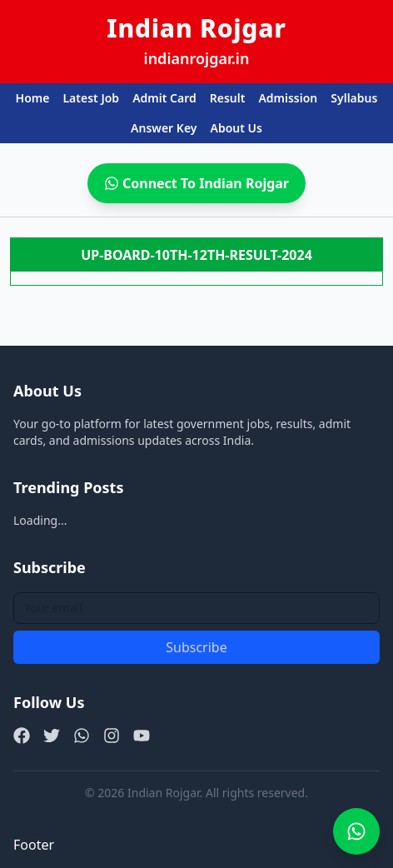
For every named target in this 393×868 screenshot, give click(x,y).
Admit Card (164, 98)
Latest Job (91, 98)
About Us (236, 128)
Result (228, 98)
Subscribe (196, 647)
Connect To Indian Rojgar (196, 183)
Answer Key (164, 128)
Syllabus (354, 98)
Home (33, 98)
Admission (288, 98)
